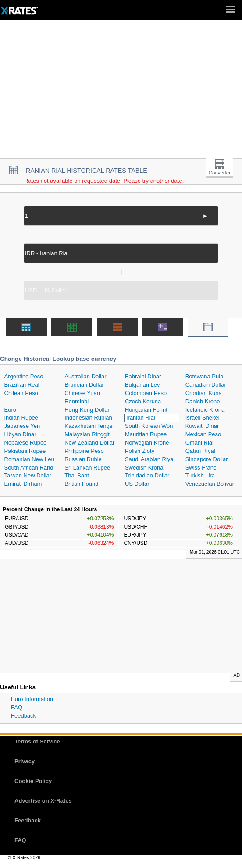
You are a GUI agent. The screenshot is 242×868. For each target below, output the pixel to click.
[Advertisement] (121, 92)
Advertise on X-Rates (43, 801)
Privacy (25, 761)
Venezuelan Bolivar (210, 484)
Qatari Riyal (200, 451)
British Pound (81, 484)
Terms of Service (37, 742)
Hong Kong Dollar (87, 410)
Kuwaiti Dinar (202, 426)
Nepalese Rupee (26, 443)
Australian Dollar (85, 376)
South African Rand (29, 468)
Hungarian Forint (146, 410)
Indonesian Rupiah (88, 418)
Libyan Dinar (20, 434)
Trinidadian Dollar (147, 475)
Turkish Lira (200, 475)
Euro (10, 410)
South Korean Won (149, 426)
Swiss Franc (201, 468)
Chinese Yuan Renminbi (82, 397)
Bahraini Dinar (143, 376)
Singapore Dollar (207, 459)
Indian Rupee (21, 418)
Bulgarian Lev (142, 385)
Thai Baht (77, 475)
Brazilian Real (22, 385)
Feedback (23, 716)
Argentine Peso (24, 376)
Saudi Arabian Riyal (150, 459)
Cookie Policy (33, 781)
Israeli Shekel (203, 418)
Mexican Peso (203, 434)
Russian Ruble (83, 459)
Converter (220, 173)
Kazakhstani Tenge (89, 426)
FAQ (17, 707)
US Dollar (137, 484)
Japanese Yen (22, 426)
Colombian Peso (146, 393)
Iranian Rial (141, 418)
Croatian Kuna (204, 393)
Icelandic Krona (205, 410)
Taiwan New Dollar (28, 475)
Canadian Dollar (206, 385)
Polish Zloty (140, 451)
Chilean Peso (21, 393)
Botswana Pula (205, 376)
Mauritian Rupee (146, 434)
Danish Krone (203, 401)
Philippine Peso (84, 451)
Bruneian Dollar (84, 385)
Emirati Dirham (23, 484)
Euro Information (32, 699)
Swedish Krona (144, 468)
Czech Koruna (143, 401)
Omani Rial (199, 443)
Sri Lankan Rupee (87, 468)
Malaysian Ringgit (87, 434)
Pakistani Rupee (25, 451)
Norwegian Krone (147, 443)
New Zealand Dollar (89, 443)
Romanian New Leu (29, 459)
